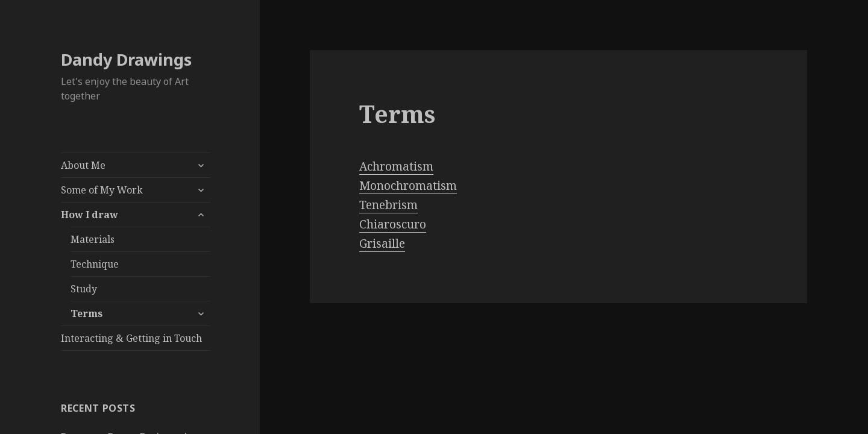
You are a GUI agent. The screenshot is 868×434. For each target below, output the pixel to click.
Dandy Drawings (126, 59)
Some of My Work (102, 190)
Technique (95, 264)
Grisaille (382, 244)
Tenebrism (388, 205)
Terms (86, 313)
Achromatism (396, 166)
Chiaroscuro (393, 224)
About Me (83, 165)
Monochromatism (408, 186)
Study (84, 289)
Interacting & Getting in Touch (131, 338)
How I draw (90, 215)
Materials (93, 239)
